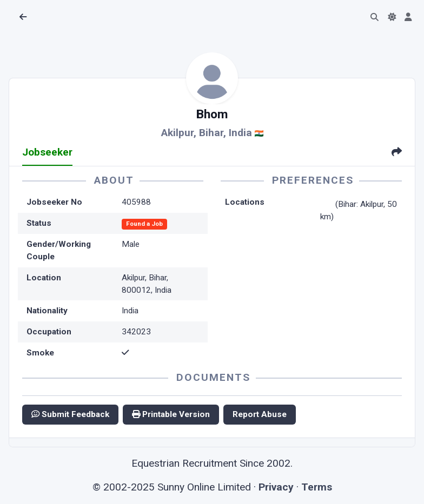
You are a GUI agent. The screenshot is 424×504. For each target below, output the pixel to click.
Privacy (276, 487)
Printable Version (171, 414)
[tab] (397, 153)
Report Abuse (260, 414)
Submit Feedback (70, 414)
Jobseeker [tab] (47, 152)
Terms (317, 487)
